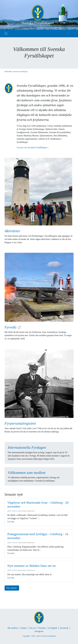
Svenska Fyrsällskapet (20, 72)
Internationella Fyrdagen (27, 447)
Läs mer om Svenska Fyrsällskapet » (33, 147)
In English (53, 628)
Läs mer (11, 522)
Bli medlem (13, 628)
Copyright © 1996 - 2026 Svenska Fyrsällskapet (39, 636)
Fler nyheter (12, 588)
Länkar (23, 628)
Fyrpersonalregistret (20, 423)
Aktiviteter (13, 231)
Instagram (39, 631)
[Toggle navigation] (6, 34)
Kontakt (42, 628)
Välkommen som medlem (27, 473)
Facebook (64, 628)
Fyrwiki (10, 327)
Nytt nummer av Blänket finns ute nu (32, 566)
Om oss (33, 628)
